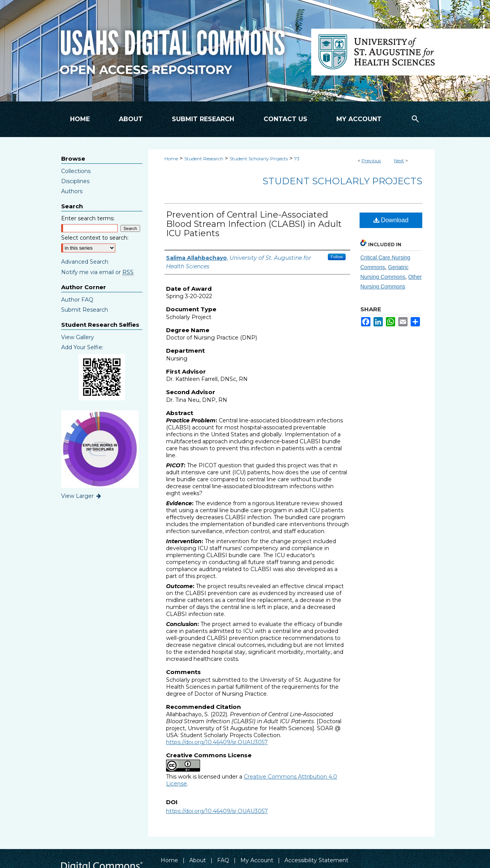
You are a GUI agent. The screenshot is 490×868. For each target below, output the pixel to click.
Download (391, 220)
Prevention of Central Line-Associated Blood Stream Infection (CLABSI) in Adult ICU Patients (254, 224)
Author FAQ (77, 300)
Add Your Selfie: (82, 347)
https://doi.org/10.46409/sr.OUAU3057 (217, 742)
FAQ (223, 860)
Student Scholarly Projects (259, 159)
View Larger (82, 496)
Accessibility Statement (316, 860)
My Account (257, 860)
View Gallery (78, 337)
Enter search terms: (88, 218)
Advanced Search (85, 262)
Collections (76, 171)
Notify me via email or (97, 272)
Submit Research (85, 310)
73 (297, 159)
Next (399, 160)
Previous (371, 160)
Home (171, 159)
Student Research (204, 159)
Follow (337, 257)
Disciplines (75, 181)
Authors (72, 191)
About (198, 860)
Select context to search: (95, 238)
